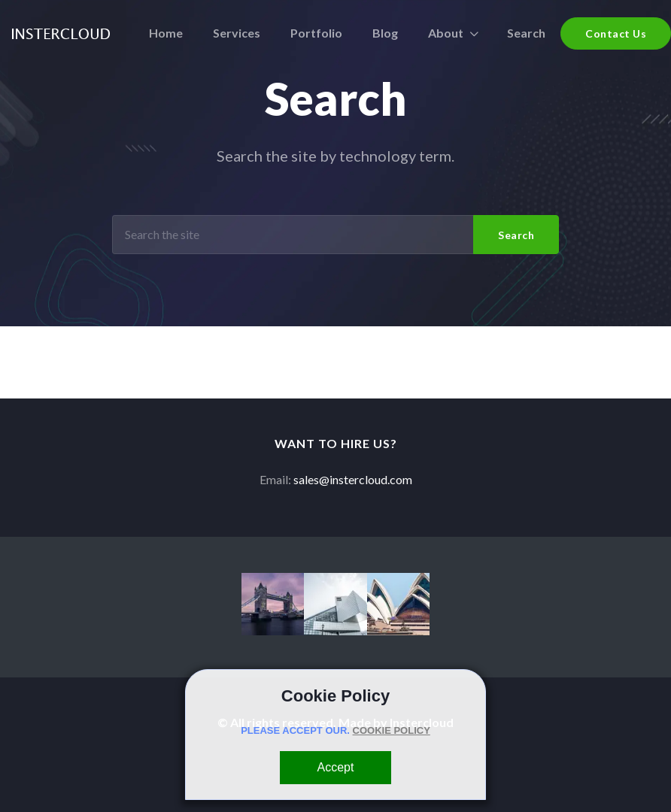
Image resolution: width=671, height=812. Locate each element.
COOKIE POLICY (392, 730)
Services (237, 33)
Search (526, 33)
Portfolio (316, 33)
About (446, 33)
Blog (385, 33)
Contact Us (616, 33)
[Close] (336, 768)
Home (166, 33)
